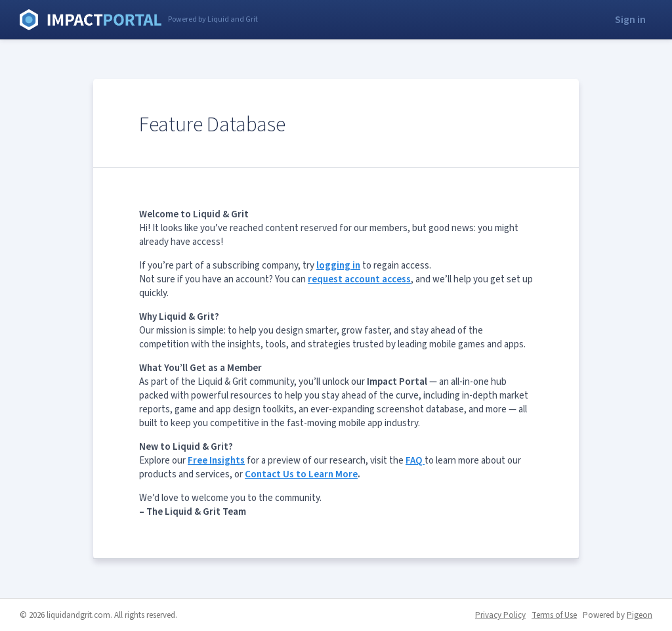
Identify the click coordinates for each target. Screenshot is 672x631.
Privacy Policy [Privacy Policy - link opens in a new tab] (500, 615)
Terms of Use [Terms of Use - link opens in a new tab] (554, 615)
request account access (359, 279)
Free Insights (216, 461)
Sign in (630, 20)
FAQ (415, 461)
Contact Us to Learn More (301, 474)
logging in (338, 266)
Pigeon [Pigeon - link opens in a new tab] (640, 615)
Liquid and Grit (91, 20)
